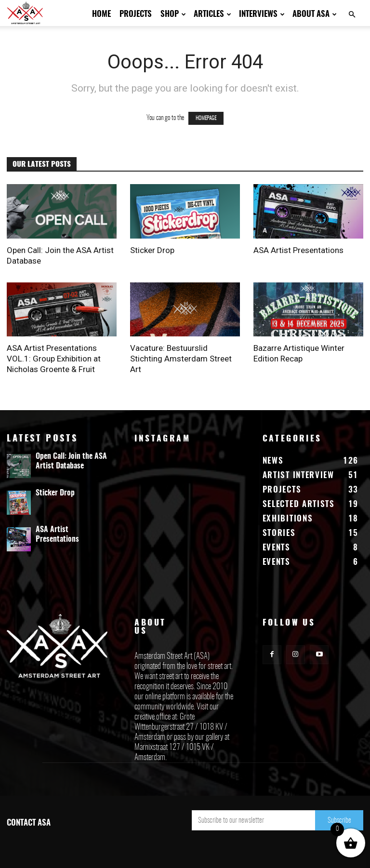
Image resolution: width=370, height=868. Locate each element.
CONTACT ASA (29, 823)
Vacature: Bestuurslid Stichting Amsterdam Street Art (181, 359)
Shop (173, 14)
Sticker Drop (152, 250)
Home (101, 14)
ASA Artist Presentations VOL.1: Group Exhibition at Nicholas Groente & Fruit (54, 359)
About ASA (315, 14)
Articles (212, 14)
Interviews (262, 14)
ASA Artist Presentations (298, 250)
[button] (352, 15)
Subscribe (339, 821)
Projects (136, 14)
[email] (253, 820)
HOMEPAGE (206, 118)
